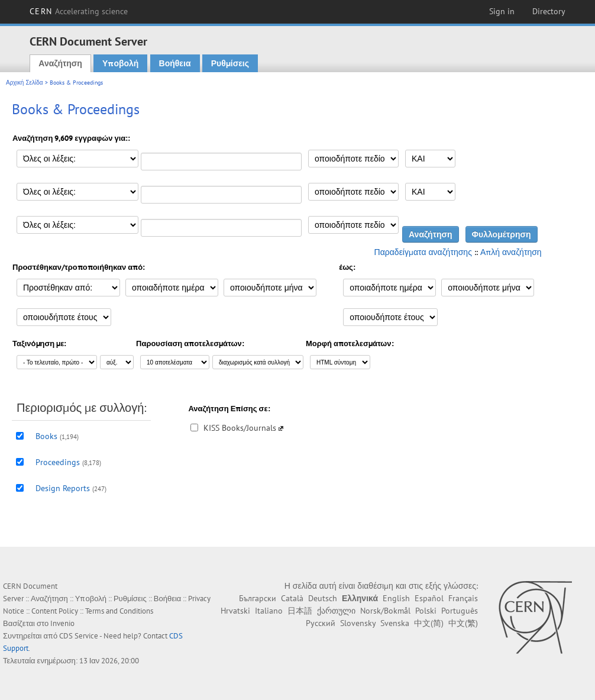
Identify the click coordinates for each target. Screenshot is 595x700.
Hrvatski (235, 611)
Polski (426, 611)
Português (460, 611)
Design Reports (63, 488)
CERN (79, 11)
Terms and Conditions (119, 611)
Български (258, 598)
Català (292, 598)
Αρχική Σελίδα (25, 83)
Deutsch (323, 598)
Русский (321, 623)
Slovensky (358, 623)
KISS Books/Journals (240, 428)
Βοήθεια (175, 63)
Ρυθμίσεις (230, 63)
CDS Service (79, 636)
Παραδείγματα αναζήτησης (423, 252)
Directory (549, 11)
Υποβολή (120, 63)
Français (463, 598)
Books (46, 436)
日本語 (300, 611)
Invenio (62, 623)
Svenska (395, 623)
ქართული (336, 611)
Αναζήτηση (60, 63)
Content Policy (55, 611)
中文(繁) (463, 623)
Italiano (269, 611)
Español (429, 598)
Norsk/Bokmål (385, 611)
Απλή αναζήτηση (511, 252)
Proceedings (58, 462)
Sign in (502, 11)
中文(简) (429, 623)
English (396, 598)
